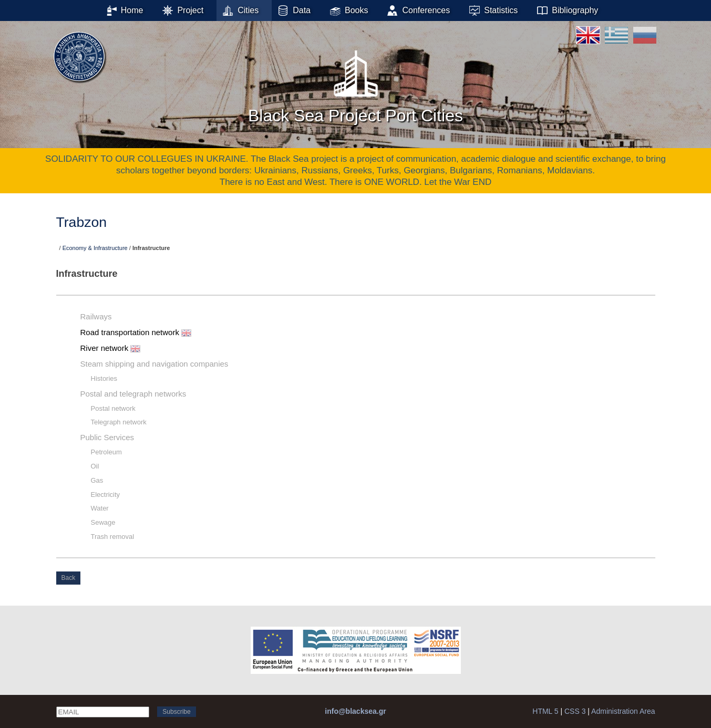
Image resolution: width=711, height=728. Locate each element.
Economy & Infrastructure (95, 248)
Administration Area (623, 711)
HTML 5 (545, 711)
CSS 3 (575, 711)
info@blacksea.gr (355, 711)
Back (69, 578)
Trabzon (82, 222)
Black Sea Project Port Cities (355, 84)
